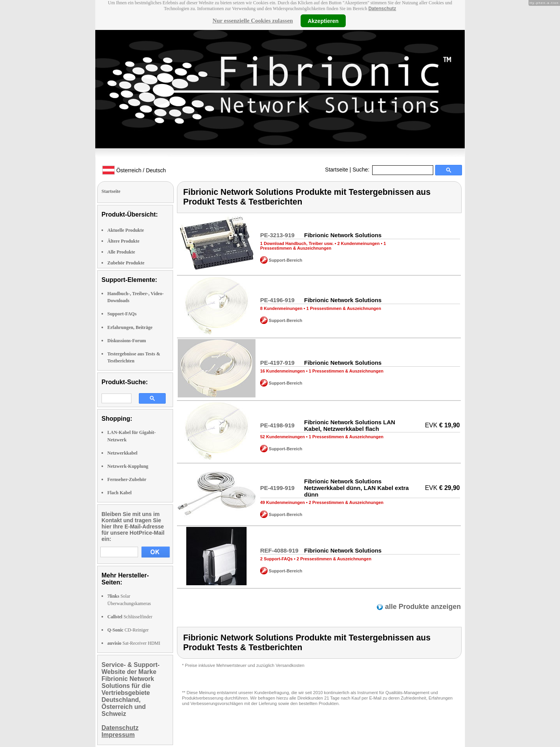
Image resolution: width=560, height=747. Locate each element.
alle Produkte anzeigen (422, 607)
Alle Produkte (121, 252)
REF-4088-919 (279, 550)
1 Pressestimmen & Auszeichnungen (323, 246)
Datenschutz (382, 9)
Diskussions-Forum (127, 341)
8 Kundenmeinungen (281, 308)
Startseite (337, 170)
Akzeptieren (323, 21)
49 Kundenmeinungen (283, 502)
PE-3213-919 (277, 235)
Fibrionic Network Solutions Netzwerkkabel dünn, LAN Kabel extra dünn (356, 488)
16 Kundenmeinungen (283, 371)
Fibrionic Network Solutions (343, 235)
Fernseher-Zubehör (127, 479)
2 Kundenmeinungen (358, 243)
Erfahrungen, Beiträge (130, 327)
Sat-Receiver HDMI (134, 643)
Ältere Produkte (123, 241)
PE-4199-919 (277, 488)
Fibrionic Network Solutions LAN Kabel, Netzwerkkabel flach (350, 425)
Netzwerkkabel (122, 453)
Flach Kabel (119, 493)
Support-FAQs (122, 314)
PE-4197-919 (277, 363)
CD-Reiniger (128, 630)
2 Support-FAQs (276, 559)
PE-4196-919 (277, 300)
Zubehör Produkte (126, 263)
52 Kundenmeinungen (283, 437)
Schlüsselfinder (130, 617)
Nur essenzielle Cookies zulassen (253, 21)
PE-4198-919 (277, 425)
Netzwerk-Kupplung (128, 466)
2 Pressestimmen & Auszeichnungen (346, 502)
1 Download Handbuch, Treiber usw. (297, 243)
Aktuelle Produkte (126, 230)
